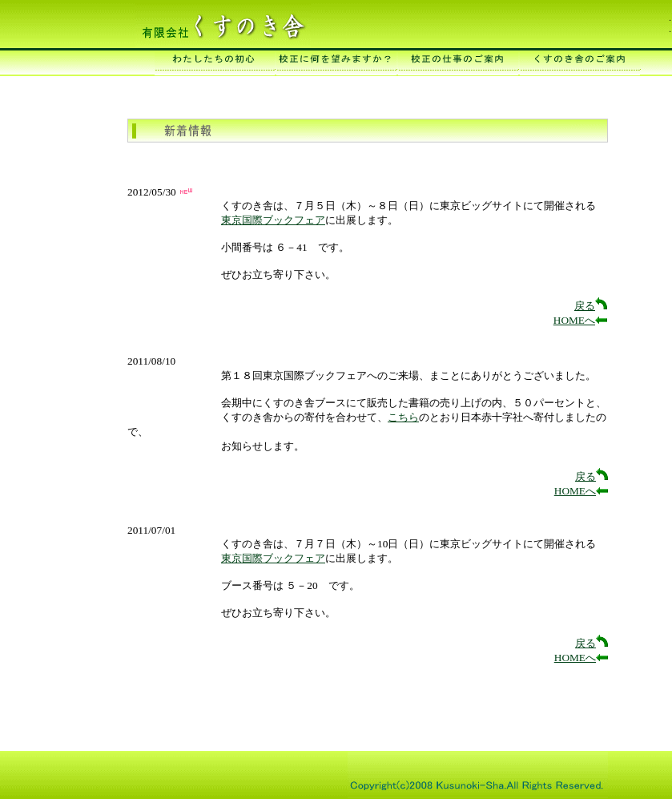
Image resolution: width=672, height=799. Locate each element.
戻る (591, 306)
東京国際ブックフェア (273, 220)
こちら (403, 417)
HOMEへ (580, 320)
